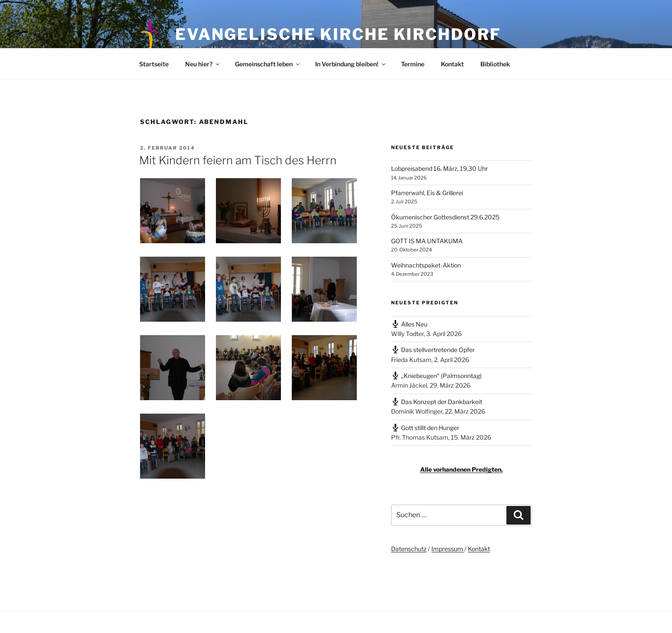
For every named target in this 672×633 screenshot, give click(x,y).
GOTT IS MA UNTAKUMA (427, 241)
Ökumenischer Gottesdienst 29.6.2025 (445, 217)
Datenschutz (409, 549)
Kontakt (452, 64)
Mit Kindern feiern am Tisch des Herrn (238, 160)
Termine (413, 64)
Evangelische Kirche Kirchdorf (338, 34)
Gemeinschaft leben (268, 64)
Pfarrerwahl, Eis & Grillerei (427, 193)
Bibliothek (495, 64)
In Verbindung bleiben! (351, 64)
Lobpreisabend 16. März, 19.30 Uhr (439, 168)
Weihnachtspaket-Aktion (426, 265)
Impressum (448, 549)
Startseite (154, 64)
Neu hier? (203, 64)
